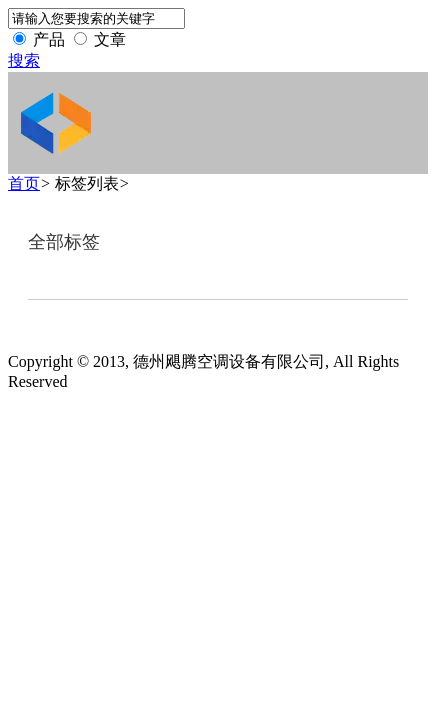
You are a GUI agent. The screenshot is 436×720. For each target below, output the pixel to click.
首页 (24, 183)
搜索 (24, 60)
